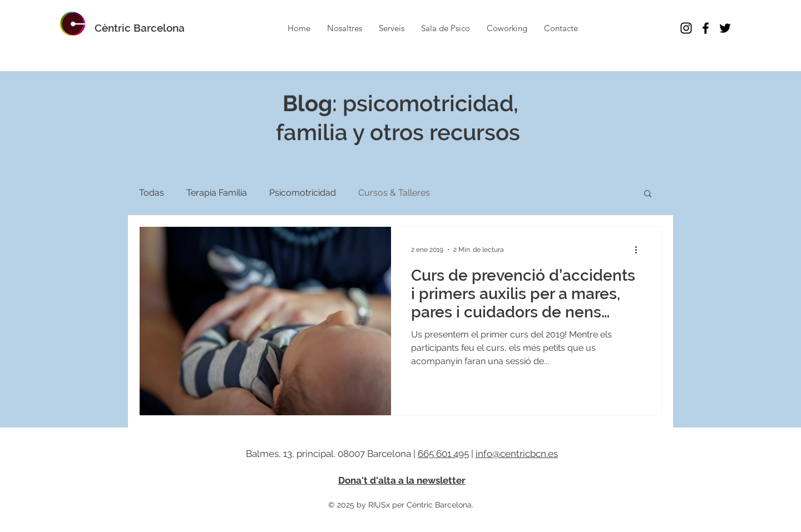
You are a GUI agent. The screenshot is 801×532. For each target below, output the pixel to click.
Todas (152, 193)
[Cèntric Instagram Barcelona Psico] (686, 28)
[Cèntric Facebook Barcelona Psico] (706, 28)
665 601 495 (443, 454)
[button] (648, 194)
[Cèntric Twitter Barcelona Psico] (725, 28)
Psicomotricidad (303, 193)
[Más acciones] (640, 250)
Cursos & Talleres (394, 193)
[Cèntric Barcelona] (140, 28)
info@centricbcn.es (517, 454)
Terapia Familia (217, 193)
